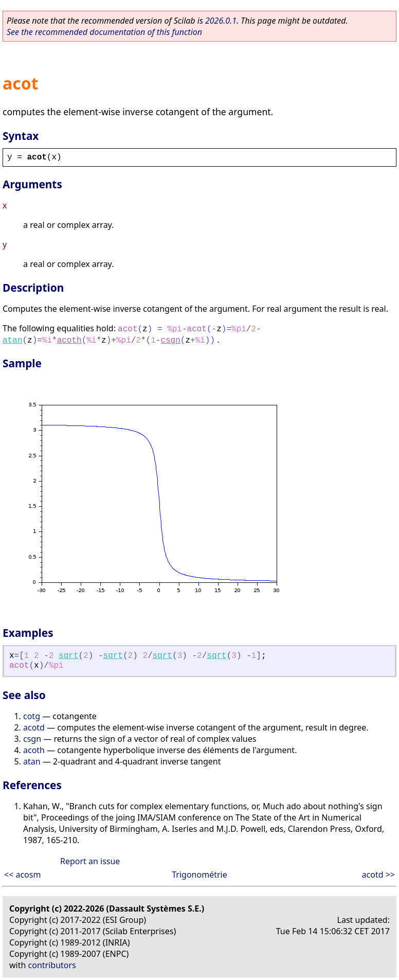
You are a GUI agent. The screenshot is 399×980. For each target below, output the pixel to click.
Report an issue (90, 861)
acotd (34, 727)
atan (12, 341)
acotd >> (378, 875)
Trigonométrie (199, 875)
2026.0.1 (221, 21)
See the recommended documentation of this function (104, 32)
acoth (69, 341)
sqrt (68, 656)
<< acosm (22, 875)
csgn (170, 341)
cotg (32, 716)
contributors (52, 965)
